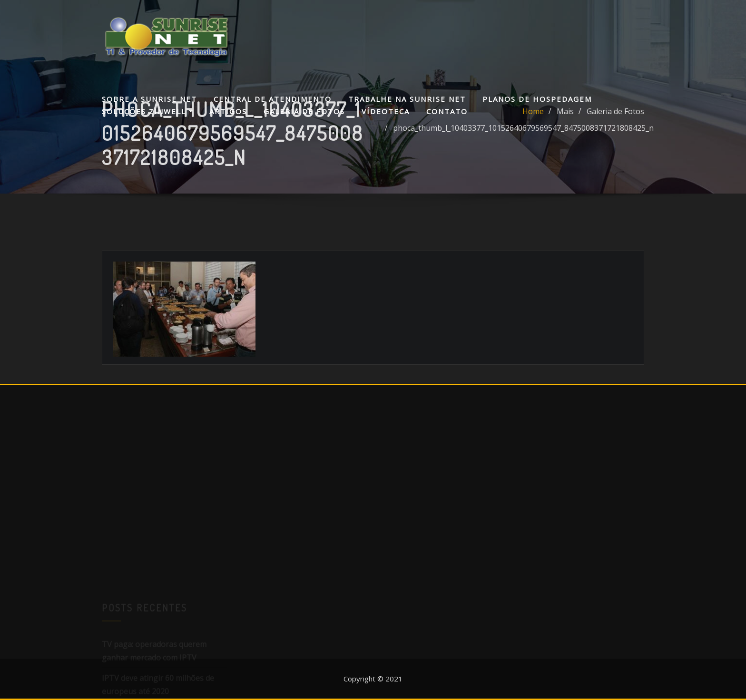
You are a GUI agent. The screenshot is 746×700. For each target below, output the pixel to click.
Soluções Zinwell (147, 111)
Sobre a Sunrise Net (149, 99)
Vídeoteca (386, 111)
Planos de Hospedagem (537, 99)
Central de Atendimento (273, 99)
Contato (447, 111)
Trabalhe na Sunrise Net (407, 99)
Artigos (228, 111)
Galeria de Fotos (304, 111)
